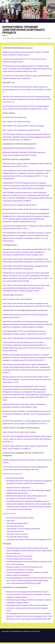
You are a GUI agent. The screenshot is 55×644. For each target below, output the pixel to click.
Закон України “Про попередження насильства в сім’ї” (21, 130)
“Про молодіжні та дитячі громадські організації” (23, 529)
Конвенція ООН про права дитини (14, 117)
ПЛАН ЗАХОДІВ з (9, 193)
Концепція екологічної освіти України (19, 556)
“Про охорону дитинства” (15, 531)
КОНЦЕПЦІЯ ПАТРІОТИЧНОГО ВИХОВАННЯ (19, 148)
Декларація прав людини (15, 478)
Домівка (5, 35)
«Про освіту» (11, 521)
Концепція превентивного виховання (19, 559)
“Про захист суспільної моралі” (17, 534)
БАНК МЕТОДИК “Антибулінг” (13, 295)
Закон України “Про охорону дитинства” (16, 122)
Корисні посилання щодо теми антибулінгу (17, 299)
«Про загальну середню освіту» (17, 523)
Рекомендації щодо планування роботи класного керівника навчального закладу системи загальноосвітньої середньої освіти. (27, 608)
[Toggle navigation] (7, 21)
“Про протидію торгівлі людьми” (18, 537)
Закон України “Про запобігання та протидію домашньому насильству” (27, 338)
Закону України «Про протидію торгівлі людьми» (19, 432)
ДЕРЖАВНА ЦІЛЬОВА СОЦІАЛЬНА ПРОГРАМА (20, 152)
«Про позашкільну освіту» (15, 526)
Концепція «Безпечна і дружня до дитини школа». (20, 205)
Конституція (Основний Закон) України (20, 518)
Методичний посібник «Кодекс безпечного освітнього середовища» (26, 209)
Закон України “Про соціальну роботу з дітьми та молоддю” (23, 126)
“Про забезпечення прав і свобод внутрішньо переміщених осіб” (29, 540)
